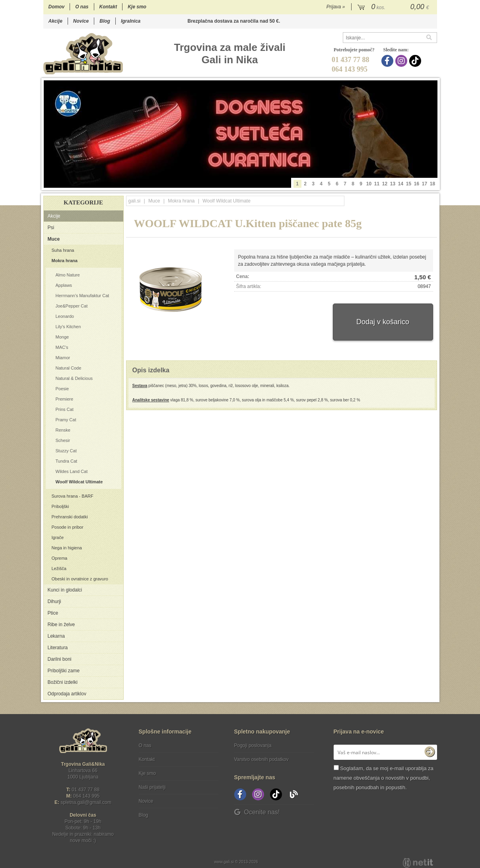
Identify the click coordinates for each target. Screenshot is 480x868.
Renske (63, 430)
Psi (51, 228)
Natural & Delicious (74, 378)
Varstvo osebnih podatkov (261, 759)
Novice (81, 21)
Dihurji (54, 601)
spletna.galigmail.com (86, 802)
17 (425, 184)
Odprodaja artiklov (67, 694)
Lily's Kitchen (68, 327)
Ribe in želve (61, 625)
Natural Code (69, 368)
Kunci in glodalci (65, 590)
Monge (62, 337)
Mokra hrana (65, 261)
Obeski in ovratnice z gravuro (80, 579)
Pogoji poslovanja (253, 745)
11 (377, 184)
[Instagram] (402, 61)
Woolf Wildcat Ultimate (79, 482)
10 (369, 184)
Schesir (63, 440)
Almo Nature (68, 275)
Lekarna (56, 636)
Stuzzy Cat (66, 451)
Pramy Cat (66, 420)
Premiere (65, 399)
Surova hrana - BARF (73, 496)
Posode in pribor (68, 527)
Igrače (58, 537)
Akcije (55, 21)
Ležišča (59, 568)
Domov (57, 7)
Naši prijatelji (152, 787)
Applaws (64, 285)
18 (432, 184)
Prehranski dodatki (70, 517)
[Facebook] (388, 61)
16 (417, 184)
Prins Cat (65, 409)
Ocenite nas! (257, 812)
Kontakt (108, 7)
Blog (105, 21)
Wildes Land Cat (72, 471)
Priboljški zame (64, 671)
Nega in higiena (67, 548)
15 (409, 184)
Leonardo (65, 316)
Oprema (60, 558)
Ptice (53, 613)
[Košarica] (394, 7)
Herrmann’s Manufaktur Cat (83, 296)
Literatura (58, 648)
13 (393, 184)
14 (401, 184)
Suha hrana (63, 250)
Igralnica (131, 21)
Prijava (336, 7)
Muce (54, 239)
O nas (82, 7)
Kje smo (137, 7)
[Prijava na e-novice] (429, 752)
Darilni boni (60, 659)
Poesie (62, 389)
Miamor (63, 358)
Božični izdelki (63, 682)
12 (385, 184)
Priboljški (60, 506)
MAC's (62, 347)
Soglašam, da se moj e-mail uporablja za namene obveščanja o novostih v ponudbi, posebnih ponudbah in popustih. (384, 778)
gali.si (135, 201)
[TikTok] (416, 61)
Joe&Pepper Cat (72, 306)
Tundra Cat (67, 461)
